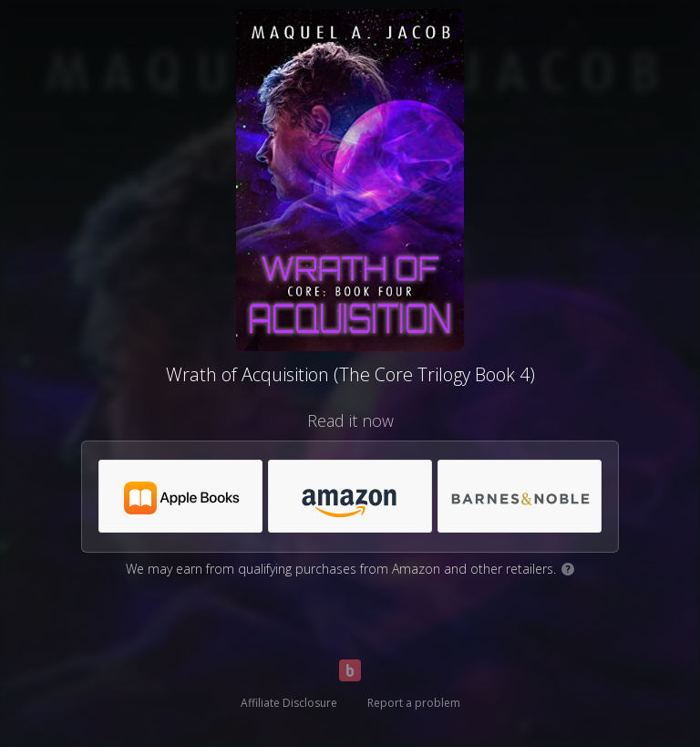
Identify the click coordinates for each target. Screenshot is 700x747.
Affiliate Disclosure (289, 703)
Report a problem (414, 703)
